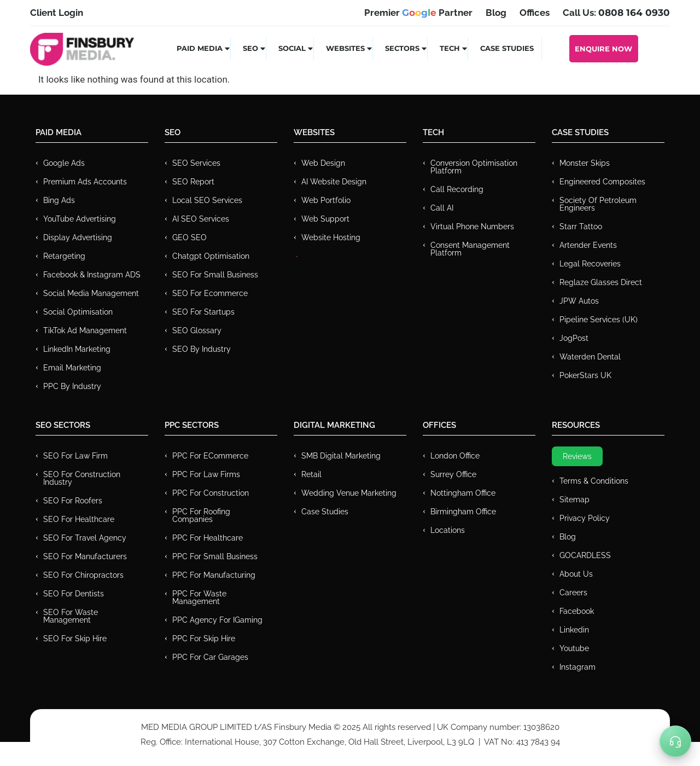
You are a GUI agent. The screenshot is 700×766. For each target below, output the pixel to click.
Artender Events (588, 245)
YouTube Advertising (80, 219)
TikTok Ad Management (85, 330)
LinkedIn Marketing (77, 349)
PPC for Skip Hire (204, 639)
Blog (568, 537)
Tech (454, 48)
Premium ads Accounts (85, 182)
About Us (576, 574)
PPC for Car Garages (210, 657)
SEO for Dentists (74, 594)
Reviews (577, 456)
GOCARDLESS (585, 555)
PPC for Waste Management (199, 597)
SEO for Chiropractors (83, 575)
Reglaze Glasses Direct (601, 282)
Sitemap (574, 500)
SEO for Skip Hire (75, 639)
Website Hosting (331, 237)
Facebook (577, 611)
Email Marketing (72, 368)
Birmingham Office (463, 512)
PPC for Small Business (215, 556)
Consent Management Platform (470, 249)
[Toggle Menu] (675, 741)
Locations (448, 530)
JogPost (574, 338)
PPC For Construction (211, 493)
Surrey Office (453, 474)
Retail (311, 474)
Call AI (442, 208)
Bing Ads (59, 200)
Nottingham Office (463, 493)
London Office (455, 456)
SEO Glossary (197, 330)
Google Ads (64, 163)
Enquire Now (603, 49)
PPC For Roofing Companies (201, 515)
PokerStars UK (585, 375)
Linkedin (574, 630)
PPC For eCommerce (210, 456)
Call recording (457, 189)
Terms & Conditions (594, 481)
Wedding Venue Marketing (349, 493)
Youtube (574, 648)
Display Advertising (78, 237)
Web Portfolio (326, 200)
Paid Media (204, 48)
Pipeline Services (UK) (599, 320)
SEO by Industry (202, 349)
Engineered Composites (602, 182)
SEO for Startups (203, 312)
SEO (255, 48)
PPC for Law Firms (206, 474)
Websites (349, 48)
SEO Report (193, 182)
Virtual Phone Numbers (472, 227)
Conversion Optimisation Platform (474, 167)
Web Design (323, 163)
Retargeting (64, 256)
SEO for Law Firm (75, 456)
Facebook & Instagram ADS (92, 275)
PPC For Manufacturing (214, 575)
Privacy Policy (585, 518)
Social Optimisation (78, 312)
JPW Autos (579, 301)
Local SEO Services (207, 200)
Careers (573, 593)
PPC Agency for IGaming (217, 620)
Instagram (577, 667)
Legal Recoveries (590, 264)
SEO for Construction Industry (82, 478)
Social (296, 48)
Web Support (325, 219)
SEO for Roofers (73, 501)
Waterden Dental (590, 357)
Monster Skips (585, 163)
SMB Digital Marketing (341, 456)
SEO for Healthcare (79, 519)
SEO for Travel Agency (85, 538)
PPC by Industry (72, 386)
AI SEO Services (201, 219)
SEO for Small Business (215, 275)
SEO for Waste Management (71, 616)
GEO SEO (189, 237)
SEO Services (196, 163)
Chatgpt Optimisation (211, 256)
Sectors (406, 48)
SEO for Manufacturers (85, 556)
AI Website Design (334, 182)
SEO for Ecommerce (210, 293)
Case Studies (507, 48)
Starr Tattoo (581, 227)
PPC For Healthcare (208, 538)
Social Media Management (91, 293)
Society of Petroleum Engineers (598, 204)
